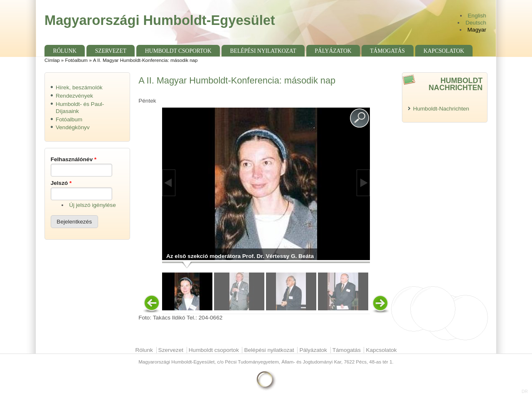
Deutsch (476, 23)
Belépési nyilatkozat (263, 51)
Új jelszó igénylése (92, 205)
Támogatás (387, 51)
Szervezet (111, 51)
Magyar (477, 30)
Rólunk (65, 51)
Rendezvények (74, 96)
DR (525, 392)
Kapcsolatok (444, 51)
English (477, 16)
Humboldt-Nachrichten (441, 109)
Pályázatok (333, 51)
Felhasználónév (74, 159)
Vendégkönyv (73, 127)
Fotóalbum (76, 60)
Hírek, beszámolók (79, 87)
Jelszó (61, 183)
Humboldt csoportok (178, 51)
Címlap (52, 60)
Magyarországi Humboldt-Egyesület (160, 20)
